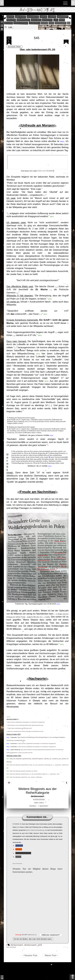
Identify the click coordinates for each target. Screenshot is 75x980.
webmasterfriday (21, 23)
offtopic (10, 17)
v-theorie (52, 17)
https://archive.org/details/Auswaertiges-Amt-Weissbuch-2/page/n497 (37, 747)
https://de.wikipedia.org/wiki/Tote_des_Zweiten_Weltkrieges (26, 777)
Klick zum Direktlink (46, 171)
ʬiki (2, 2)
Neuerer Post (30, 955)
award (62, 20)
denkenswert (63, 17)
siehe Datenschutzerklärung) (36, 830)
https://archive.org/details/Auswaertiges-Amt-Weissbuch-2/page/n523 (26, 722)
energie (44, 23)
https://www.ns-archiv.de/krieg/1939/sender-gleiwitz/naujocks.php (25, 725)
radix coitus (39, 803)
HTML (18, 857)
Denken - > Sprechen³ (39, 806)
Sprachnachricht (23, 853)
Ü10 (69, 23)
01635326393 (39, 799)
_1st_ (56, 20)
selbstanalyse (33, 17)
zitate (51, 23)
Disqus (19, 849)
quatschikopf (61, 23)
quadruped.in (34, 23)
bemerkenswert (23, 20)
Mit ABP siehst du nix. (29, 935)
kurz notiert (20, 17)
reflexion (8, 23)
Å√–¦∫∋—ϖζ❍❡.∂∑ (38, 10)
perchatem (11, 20)
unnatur (43, 17)
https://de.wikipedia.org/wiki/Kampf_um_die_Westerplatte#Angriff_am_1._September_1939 (35, 774)
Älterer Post (51, 955)
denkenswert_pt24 (33, 945)
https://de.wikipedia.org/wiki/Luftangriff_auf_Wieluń (24, 771)
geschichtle (47, 20)
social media (36, 20)
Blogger (19, 846)
